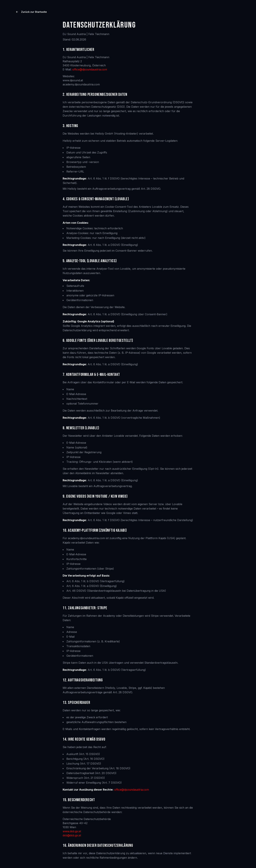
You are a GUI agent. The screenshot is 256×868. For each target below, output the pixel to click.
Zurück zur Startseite (31, 12)
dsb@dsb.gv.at (72, 835)
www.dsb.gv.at (72, 831)
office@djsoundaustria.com (90, 69)
